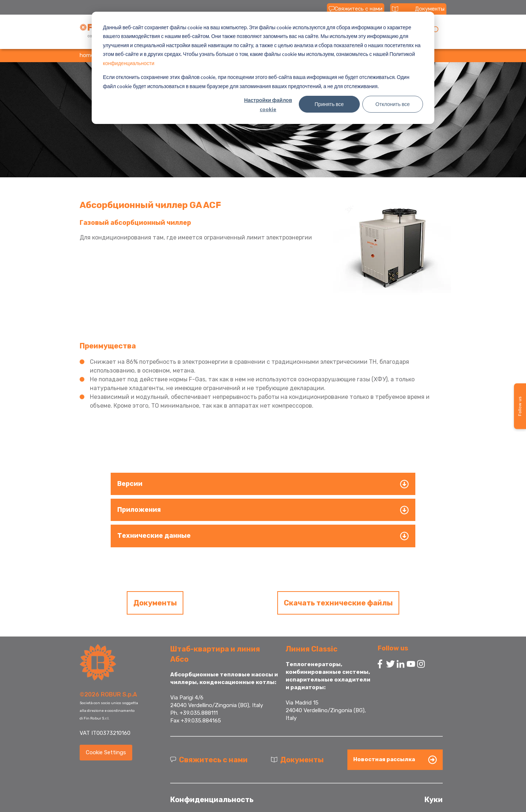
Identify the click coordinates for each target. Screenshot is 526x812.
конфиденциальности (129, 63)
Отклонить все (393, 104)
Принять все (329, 104)
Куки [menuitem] (434, 800)
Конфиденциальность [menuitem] (212, 800)
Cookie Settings (106, 752)
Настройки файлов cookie (268, 105)
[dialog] (263, 68)
